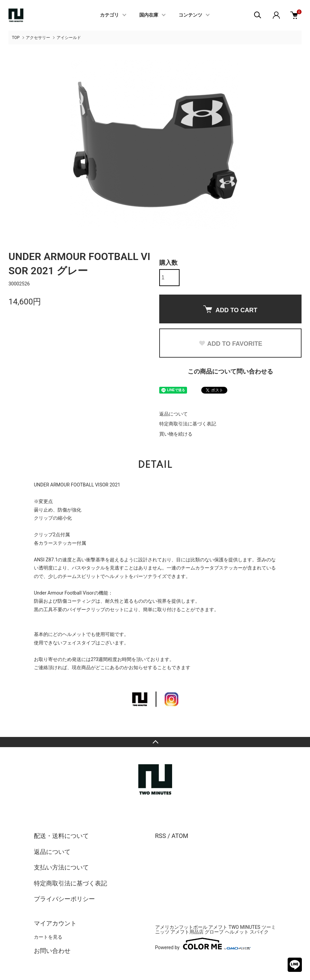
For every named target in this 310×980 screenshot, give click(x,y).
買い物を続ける (176, 434)
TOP (16, 38)
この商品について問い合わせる (230, 371)
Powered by (203, 944)
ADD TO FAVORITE (230, 344)
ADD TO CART (230, 309)
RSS (161, 836)
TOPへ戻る (155, 742)
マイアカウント (55, 923)
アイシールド (69, 38)
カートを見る (48, 937)
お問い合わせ (52, 951)
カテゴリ (109, 15)
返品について (173, 414)
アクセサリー (38, 38)
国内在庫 (149, 15)
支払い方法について (61, 867)
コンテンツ (190, 15)
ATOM (180, 836)
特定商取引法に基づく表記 (188, 424)
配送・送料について (61, 836)
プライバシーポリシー (64, 899)
